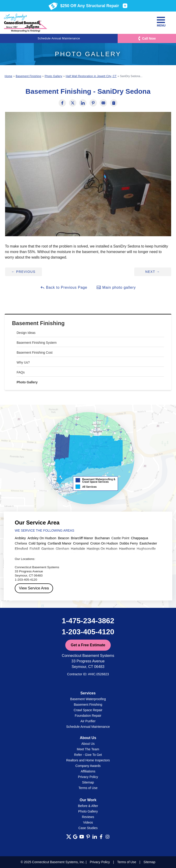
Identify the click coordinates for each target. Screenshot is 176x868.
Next (153, 272)
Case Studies (88, 828)
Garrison (48, 549)
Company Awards (88, 766)
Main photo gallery (116, 287)
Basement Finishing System (37, 343)
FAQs (21, 372)
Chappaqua (140, 538)
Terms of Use (88, 788)
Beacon (64, 538)
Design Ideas (26, 333)
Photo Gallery (27, 382)
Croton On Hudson (104, 543)
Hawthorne (127, 549)
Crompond (81, 543)
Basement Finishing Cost (35, 352)
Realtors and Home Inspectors (88, 760)
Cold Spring (37, 543)
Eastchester (148, 543)
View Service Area (34, 588)
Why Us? (23, 362)
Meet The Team (88, 749)
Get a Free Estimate (88, 645)
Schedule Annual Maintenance (59, 38)
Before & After (88, 806)
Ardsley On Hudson (42, 538)
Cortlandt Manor (59, 543)
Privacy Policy (88, 777)
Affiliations (88, 771)
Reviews (88, 817)
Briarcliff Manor (82, 538)
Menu (161, 22)
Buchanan (102, 538)
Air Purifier (88, 721)
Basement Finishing (38, 323)
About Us (88, 744)
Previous (23, 272)
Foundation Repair (88, 716)
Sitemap (88, 782)
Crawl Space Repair (88, 710)
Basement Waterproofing (88, 699)
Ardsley (20, 538)
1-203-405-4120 (88, 632)
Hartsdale (78, 549)
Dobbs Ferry (129, 543)
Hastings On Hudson (102, 549)
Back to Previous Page (64, 287)
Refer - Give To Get (88, 755)
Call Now (149, 38)
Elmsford (21, 549)
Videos (88, 822)
